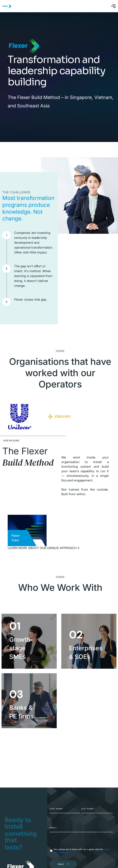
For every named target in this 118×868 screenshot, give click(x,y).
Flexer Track (16, 538)
